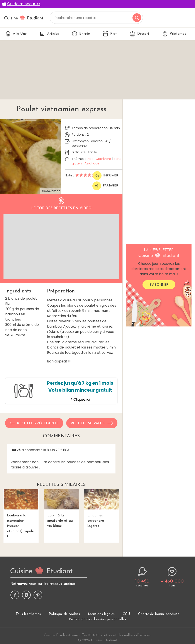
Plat (110, 34)
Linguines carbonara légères (101, 509)
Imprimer (105, 176)
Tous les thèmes (28, 614)
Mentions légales (101, 614)
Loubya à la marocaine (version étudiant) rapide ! (21, 514)
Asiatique (92, 163)
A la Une (16, 34)
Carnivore (103, 159)
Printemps (174, 34)
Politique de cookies (64, 614)
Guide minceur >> (24, 4)
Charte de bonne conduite (159, 614)
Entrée (81, 34)
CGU (126, 614)
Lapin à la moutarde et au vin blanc (61, 509)
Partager (105, 186)
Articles (49, 34)
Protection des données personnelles (97, 619)
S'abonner (159, 284)
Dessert (140, 34)
